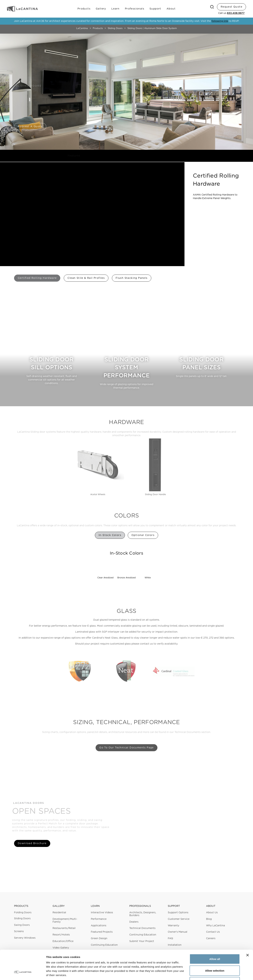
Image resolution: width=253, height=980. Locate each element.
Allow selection (215, 945)
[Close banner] (248, 930)
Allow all (215, 934)
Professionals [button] (140, 906)
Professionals (135, 9)
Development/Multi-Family (65, 921)
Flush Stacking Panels (132, 278)
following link (220, 21)
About (171, 9)
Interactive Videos (102, 913)
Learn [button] (95, 906)
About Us (212, 913)
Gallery (101, 9)
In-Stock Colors (110, 535)
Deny (215, 957)
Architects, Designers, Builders (143, 914)
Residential (59, 913)
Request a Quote (30, 127)
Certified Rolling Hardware (37, 278)
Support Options (178, 913)
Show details (184, 973)
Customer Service (179, 919)
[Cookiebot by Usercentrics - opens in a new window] (23, 973)
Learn (116, 9)
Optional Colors (143, 535)
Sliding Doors (115, 28)
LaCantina (82, 28)
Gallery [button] (59, 906)
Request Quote (231, 7)
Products (84, 9)
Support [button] (174, 906)
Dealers (134, 922)
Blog (209, 919)
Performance (99, 919)
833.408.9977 (236, 13)
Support (155, 9)
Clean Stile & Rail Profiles (86, 278)
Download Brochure (32, 843)
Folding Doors (23, 913)
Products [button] (21, 906)
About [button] (211, 906)
